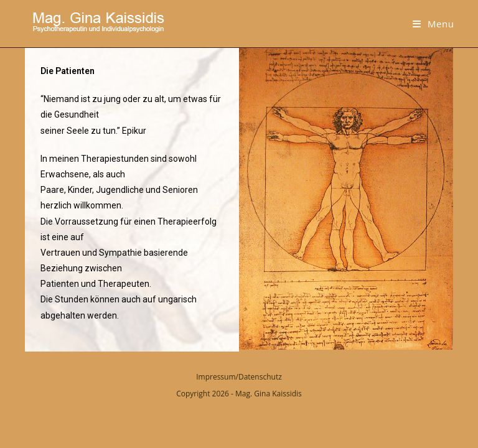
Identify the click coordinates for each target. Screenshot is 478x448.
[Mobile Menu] (433, 24)
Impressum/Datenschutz (239, 377)
